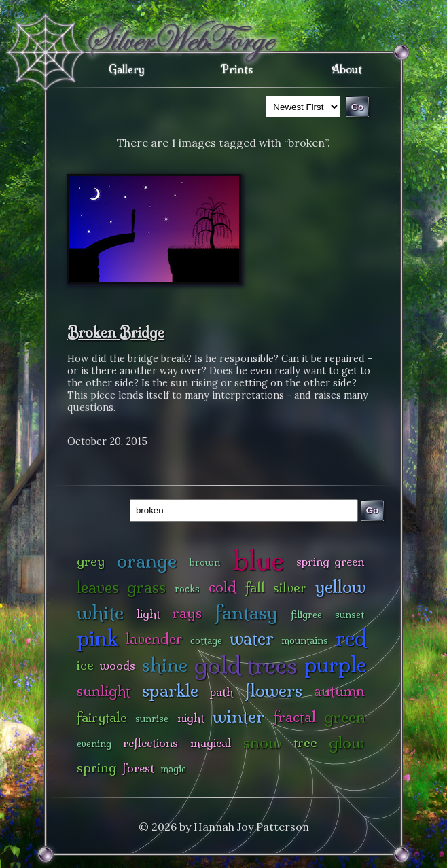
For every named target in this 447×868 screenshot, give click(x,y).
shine (165, 665)
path (221, 692)
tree (305, 742)
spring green (330, 561)
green (345, 717)
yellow (340, 586)
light (148, 614)
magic (173, 769)
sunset (350, 615)
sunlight (104, 691)
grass (146, 587)
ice (85, 665)
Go (373, 510)
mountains (305, 640)
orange (147, 561)
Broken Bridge (116, 332)
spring (96, 767)
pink (97, 638)
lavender (154, 639)
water (252, 638)
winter (238, 716)
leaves (98, 587)
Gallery (127, 69)
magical (211, 743)
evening (94, 744)
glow (346, 743)
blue (258, 560)
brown (204, 562)
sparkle (170, 690)
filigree (306, 615)
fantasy (246, 612)
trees (272, 665)
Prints (237, 69)
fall (255, 587)
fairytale (102, 717)
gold (218, 665)
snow (262, 743)
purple (335, 665)
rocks (187, 589)
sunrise (152, 719)
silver (290, 587)
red (351, 638)
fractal (294, 717)
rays (187, 613)
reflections (150, 743)
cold (222, 587)
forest (138, 768)
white (100, 612)
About (347, 69)
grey (91, 561)
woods (118, 665)
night (191, 718)
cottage (206, 640)
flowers (273, 690)
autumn (339, 691)
